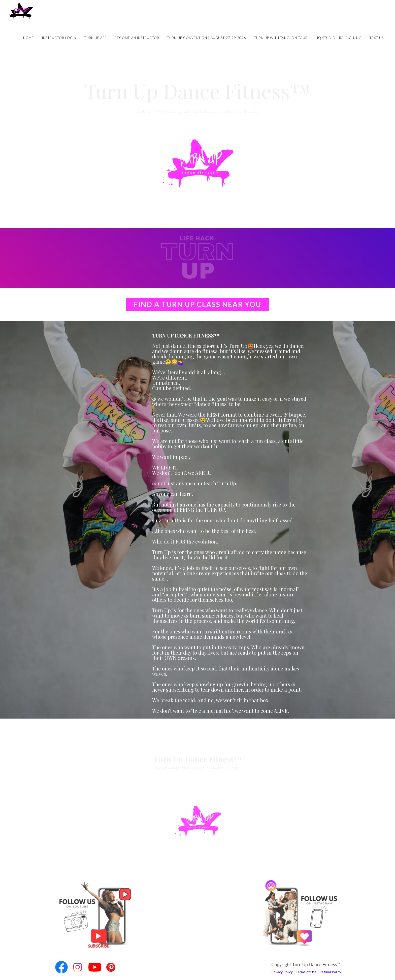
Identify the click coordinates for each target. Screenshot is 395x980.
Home (29, 38)
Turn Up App (95, 38)
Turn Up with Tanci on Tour (281, 38)
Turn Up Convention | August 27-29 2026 (207, 38)
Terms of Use (306, 972)
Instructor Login (59, 38)
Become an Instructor (137, 38)
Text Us (377, 38)
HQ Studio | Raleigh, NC (339, 38)
